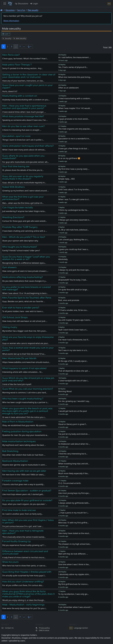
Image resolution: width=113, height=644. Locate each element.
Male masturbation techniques (19, 441)
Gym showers (9, 267)
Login (34, 4)
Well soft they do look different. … (73, 554)
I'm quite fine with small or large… (73, 290)
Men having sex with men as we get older (24, 471)
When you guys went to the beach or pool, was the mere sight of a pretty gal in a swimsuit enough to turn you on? (27, 411)
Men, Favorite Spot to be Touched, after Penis (27, 298)
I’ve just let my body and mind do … (74, 434)
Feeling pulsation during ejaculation (22, 431)
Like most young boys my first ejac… (74, 493)
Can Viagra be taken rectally (18, 208)
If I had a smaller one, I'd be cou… (73, 310)
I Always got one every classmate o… (75, 220)
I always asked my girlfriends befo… (74, 503)
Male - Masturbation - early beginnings (23, 605)
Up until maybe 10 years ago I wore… (75, 320)
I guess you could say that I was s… (74, 249)
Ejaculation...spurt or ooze (16, 136)
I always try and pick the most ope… (74, 270)
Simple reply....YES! (67, 179)
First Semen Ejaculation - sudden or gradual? (27, 491)
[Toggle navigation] (5, 4)
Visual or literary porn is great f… (73, 424)
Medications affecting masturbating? (22, 277)
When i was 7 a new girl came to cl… (74, 199)
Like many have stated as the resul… (74, 533)
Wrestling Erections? (13, 217)
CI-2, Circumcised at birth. (70, 483)
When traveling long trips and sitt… (74, 464)
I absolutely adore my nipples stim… (74, 574)
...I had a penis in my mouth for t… (74, 513)
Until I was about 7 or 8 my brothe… (74, 189)
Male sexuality (33, 10)
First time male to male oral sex (19, 510)
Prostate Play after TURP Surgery (20, 227)
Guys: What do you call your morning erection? (28, 389)
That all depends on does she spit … (74, 371)
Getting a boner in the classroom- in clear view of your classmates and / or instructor (29, 76)
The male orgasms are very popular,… (75, 129)
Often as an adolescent (68, 88)
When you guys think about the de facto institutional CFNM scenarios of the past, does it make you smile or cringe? (28, 594)
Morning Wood (65, 391)
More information (11, 21)
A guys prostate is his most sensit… (74, 119)
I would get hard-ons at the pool (73, 411)
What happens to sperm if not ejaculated (24, 368)
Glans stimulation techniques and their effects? (28, 146)
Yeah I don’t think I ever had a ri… (73, 330)
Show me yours (10, 562)
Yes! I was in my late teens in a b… (73, 350)
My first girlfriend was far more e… (74, 584)
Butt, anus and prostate (69, 300)
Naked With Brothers (13, 187)
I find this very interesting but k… (73, 454)
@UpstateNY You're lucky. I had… (73, 280)
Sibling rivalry (10, 327)
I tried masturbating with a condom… (75, 98)
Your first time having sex (16, 166)
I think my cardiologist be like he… (73, 210)
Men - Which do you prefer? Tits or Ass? (24, 237)
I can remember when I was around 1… (76, 607)
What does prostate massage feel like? (23, 116)
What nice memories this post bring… (75, 77)
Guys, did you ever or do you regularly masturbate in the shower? (23, 178)
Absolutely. (63, 259)
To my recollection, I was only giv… (74, 594)
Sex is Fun (21, 10)
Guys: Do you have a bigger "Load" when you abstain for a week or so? (26, 258)
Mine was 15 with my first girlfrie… (74, 523)
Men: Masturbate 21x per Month (19, 358)
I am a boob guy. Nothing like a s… (74, 240)
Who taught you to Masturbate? (20, 247)
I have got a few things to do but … (74, 149)
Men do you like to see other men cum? (23, 126)
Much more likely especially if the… (74, 473)
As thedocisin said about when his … (74, 444)
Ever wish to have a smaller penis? (21, 308)
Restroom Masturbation (15, 461)
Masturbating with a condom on (20, 96)
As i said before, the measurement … (75, 57)
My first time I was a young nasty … (74, 169)
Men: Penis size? (11, 55)
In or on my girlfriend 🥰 (69, 158)
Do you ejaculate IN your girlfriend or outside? (27, 500)
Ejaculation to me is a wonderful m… (74, 139)
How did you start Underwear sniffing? (23, 582)
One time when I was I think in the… (74, 564)
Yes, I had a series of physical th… (73, 67)
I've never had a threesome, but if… (74, 340)
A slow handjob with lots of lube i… (74, 381)
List (5, 34)
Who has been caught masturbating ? (23, 399)
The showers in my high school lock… (75, 544)
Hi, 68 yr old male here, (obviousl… (74, 230)
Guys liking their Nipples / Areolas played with (27, 572)
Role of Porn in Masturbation (18, 422)
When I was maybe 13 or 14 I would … (75, 108)
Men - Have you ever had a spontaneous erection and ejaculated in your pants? (24, 107)
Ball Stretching (10, 451)
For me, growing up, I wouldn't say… (74, 401)
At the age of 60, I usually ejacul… (73, 361)
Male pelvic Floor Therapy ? (17, 65)
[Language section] (109, 4)
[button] (29, 47)
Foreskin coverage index (15, 481)
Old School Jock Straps (15, 317)
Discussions (21, 4)
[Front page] (1, 10)
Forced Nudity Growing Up (16, 541)
